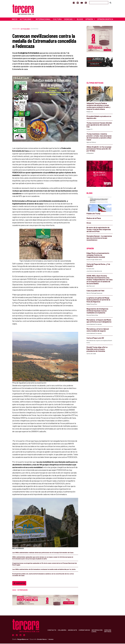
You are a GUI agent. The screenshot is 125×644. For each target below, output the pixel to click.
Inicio (15, 20)
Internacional (43, 20)
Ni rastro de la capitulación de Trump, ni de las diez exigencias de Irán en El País (99, 230)
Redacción (16, 29)
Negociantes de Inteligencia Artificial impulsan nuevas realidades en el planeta (97, 311)
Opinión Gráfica (105, 20)
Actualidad (25, 29)
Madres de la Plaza (94, 219)
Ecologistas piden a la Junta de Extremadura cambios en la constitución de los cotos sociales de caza (43, 575)
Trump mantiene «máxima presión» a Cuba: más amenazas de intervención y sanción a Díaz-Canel (99, 137)
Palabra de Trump (93, 214)
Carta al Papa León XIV (95, 338)
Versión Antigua (109, 631)
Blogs (80, 20)
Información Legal (98, 631)
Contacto (52, 630)
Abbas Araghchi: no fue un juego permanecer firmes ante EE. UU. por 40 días (99, 149)
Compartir (19, 584)
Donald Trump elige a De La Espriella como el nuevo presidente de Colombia (97, 350)
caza (14, 590)
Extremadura (23, 590)
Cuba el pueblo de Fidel (95, 291)
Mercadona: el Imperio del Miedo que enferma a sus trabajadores (99, 321)
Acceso (51, 640)
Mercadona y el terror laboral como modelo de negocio (98, 330)
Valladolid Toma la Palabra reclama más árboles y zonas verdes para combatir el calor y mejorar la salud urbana (98, 107)
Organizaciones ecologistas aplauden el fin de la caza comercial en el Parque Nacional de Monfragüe (45, 564)
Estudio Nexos (42, 640)
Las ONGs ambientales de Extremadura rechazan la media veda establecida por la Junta (44, 570)
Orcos (89, 223)
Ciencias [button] (69, 20)
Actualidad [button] (26, 20)
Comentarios (85, 630)
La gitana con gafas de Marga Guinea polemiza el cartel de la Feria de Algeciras (98, 300)
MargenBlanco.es (23, 640)
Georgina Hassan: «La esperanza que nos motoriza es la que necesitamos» (99, 238)
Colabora (62, 630)
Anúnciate (73, 630)
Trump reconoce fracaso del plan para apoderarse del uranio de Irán (99, 125)
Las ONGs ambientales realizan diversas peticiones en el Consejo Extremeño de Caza (43, 553)
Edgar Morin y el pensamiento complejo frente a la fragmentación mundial (98, 255)
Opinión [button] (89, 20)
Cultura (57, 20)
